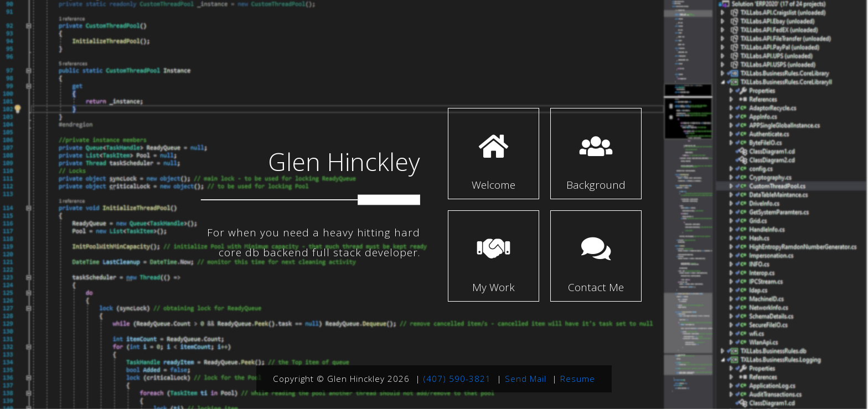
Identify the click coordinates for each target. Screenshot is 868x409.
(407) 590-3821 (457, 379)
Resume (578, 379)
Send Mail (526, 379)
